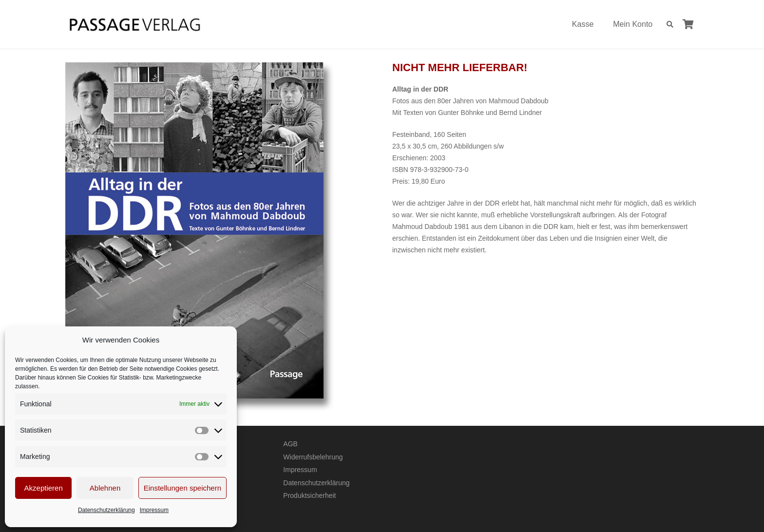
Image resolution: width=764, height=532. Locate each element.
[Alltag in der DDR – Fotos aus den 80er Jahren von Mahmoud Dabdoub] (219, 237)
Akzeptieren (44, 488)
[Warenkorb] (688, 24)
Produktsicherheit (309, 495)
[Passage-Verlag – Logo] (134, 25)
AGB (290, 444)
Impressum (154, 510)
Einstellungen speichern (182, 488)
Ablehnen (105, 488)
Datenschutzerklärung (106, 510)
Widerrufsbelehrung (313, 457)
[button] (670, 24)
